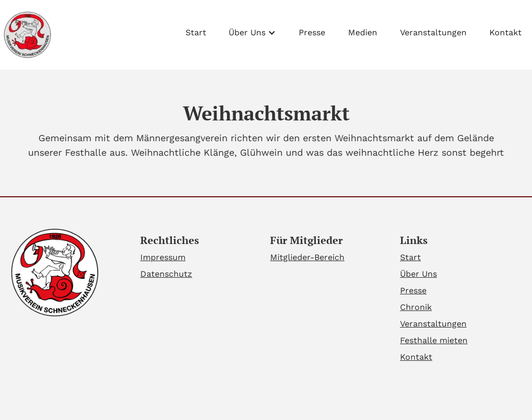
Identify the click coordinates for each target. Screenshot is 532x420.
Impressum (163, 257)
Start (196, 32)
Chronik (416, 307)
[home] (26, 35)
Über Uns (418, 274)
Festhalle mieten (434, 340)
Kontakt (506, 32)
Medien (363, 32)
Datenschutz (166, 274)
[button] (252, 30)
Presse (312, 32)
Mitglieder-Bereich (307, 257)
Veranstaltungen (433, 32)
